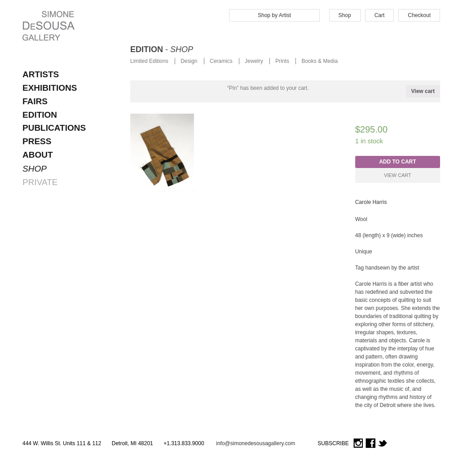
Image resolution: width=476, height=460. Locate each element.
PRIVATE (40, 182)
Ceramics (221, 61)
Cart (380, 15)
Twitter (383, 444)
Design (189, 61)
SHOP (35, 169)
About (38, 155)
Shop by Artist (274, 15)
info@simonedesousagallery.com (256, 443)
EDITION (40, 115)
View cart (423, 91)
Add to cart (397, 162)
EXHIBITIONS (50, 88)
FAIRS (35, 101)
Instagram (358, 444)
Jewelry (254, 61)
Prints (282, 61)
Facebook (370, 444)
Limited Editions (149, 61)
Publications (54, 128)
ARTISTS (41, 74)
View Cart (398, 175)
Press (37, 141)
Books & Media (320, 61)
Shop (345, 15)
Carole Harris (371, 202)
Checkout (419, 15)
